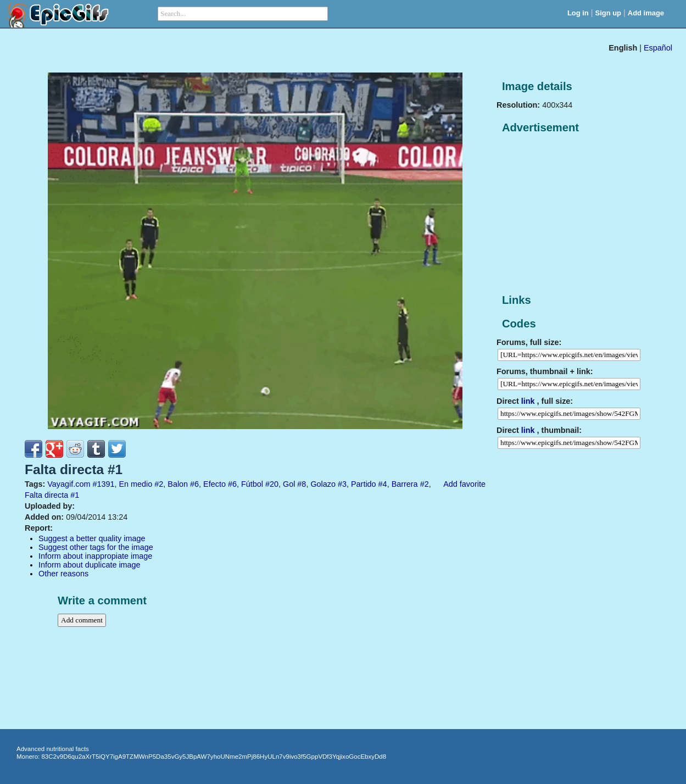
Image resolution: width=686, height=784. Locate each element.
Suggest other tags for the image (96, 547)
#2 (159, 484)
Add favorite (464, 484)
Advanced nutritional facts (53, 749)
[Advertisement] (579, 214)
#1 (75, 495)
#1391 (103, 484)
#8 (302, 484)
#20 (272, 484)
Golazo (323, 484)
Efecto (214, 484)
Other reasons (63, 574)
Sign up (609, 13)
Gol (289, 484)
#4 (383, 484)
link (528, 401)
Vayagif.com (69, 484)
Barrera (405, 484)
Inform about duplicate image (90, 565)
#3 (342, 484)
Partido (364, 484)
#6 (194, 484)
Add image (646, 13)
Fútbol (252, 484)
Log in (578, 13)
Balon (178, 484)
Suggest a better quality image (92, 538)
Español (658, 48)
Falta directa (46, 495)
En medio (135, 484)
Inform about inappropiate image (95, 556)
